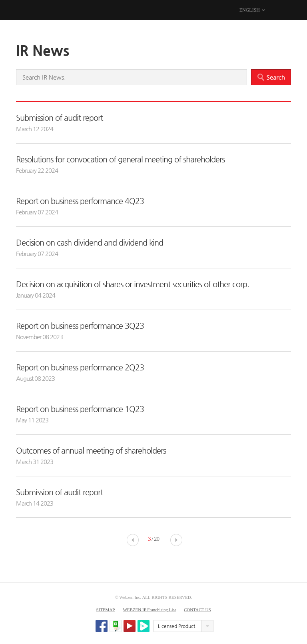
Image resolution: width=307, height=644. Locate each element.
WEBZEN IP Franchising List (149, 610)
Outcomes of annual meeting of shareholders (91, 451)
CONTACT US (197, 610)
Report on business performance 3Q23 (80, 326)
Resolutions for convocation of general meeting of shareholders (120, 159)
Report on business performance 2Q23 (80, 367)
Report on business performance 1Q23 (80, 409)
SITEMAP (105, 610)
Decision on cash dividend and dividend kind (90, 243)
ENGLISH (250, 10)
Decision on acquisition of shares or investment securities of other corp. (133, 284)
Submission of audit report (59, 118)
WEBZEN (23, 10)
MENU (286, 10)
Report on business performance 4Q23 (80, 201)
